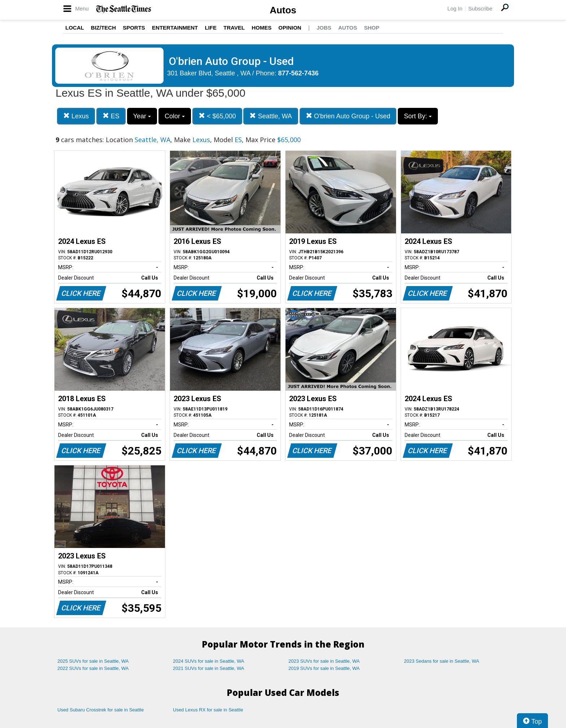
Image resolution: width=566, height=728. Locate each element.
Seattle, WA (271, 116)
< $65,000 (217, 116)
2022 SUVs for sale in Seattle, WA (93, 668)
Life (211, 28)
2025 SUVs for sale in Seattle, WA (93, 661)
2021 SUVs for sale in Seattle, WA (209, 668)
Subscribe (480, 8)
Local (75, 28)
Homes (262, 28)
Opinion (290, 28)
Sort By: (418, 116)
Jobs (324, 28)
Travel (234, 28)
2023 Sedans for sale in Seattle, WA (441, 661)
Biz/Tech (103, 28)
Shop (372, 28)
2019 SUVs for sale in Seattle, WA (324, 668)
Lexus (76, 116)
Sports (134, 28)
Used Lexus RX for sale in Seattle (208, 710)
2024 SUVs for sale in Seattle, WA (209, 661)
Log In (455, 8)
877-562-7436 (299, 73)
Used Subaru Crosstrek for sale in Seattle (101, 710)
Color (175, 116)
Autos (283, 10)
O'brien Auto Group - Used (348, 116)
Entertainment (175, 28)
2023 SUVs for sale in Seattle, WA (324, 661)
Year (142, 116)
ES (111, 116)
